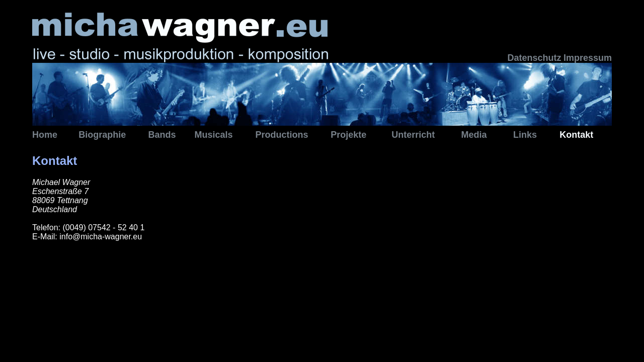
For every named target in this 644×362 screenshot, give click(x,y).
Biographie (102, 135)
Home (45, 135)
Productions (282, 135)
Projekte (348, 135)
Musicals (214, 135)
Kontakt (576, 135)
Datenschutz (534, 58)
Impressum (588, 58)
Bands (162, 135)
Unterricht (413, 135)
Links (525, 135)
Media (474, 135)
